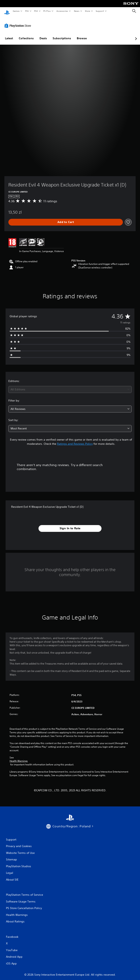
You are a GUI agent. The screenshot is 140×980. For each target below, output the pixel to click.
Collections (26, 34)
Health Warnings (19, 757)
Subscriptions (62, 34)
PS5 (27, 11)
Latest (9, 34)
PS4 (36, 11)
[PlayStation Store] (19, 22)
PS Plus (47, 11)
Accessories (62, 11)
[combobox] (70, 386)
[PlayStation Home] (7, 11)
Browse (82, 34)
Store (87, 11)
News (77, 11)
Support (100, 11)
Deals (43, 34)
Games (16, 11)
